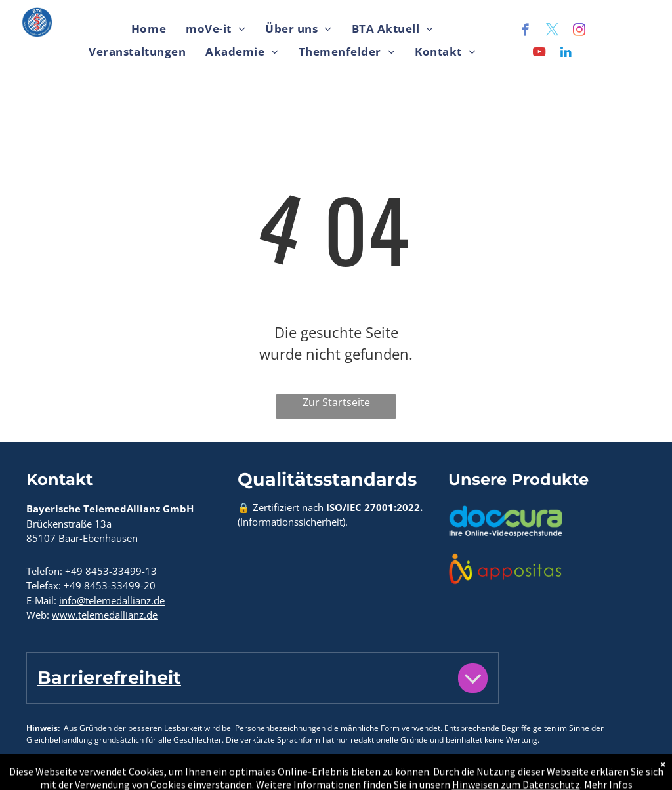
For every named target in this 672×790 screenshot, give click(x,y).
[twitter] (552, 31)
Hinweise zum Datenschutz (215, 772)
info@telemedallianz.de (112, 600)
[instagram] (579, 31)
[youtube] (539, 54)
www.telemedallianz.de (105, 615)
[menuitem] (149, 29)
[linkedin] (566, 54)
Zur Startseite (336, 402)
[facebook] (525, 31)
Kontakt (46, 772)
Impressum (106, 772)
